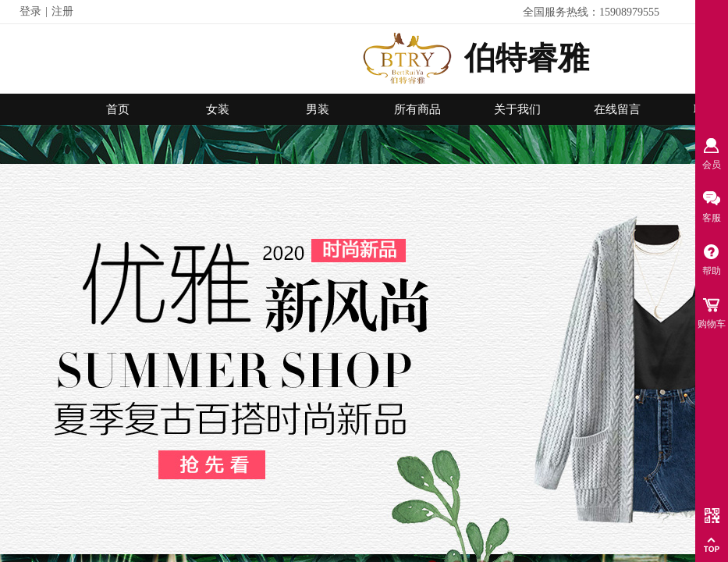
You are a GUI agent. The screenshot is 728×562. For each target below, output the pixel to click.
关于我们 (517, 109)
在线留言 (617, 109)
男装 (318, 109)
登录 (30, 11)
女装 (218, 109)
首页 (118, 109)
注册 (62, 11)
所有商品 (417, 109)
